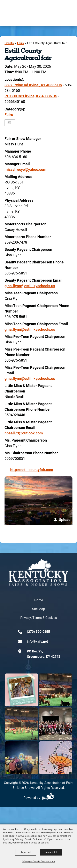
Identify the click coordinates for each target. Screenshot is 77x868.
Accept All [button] (51, 852)
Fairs (20, 43)
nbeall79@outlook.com (24, 433)
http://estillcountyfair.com (32, 470)
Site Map (38, 609)
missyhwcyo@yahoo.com (25, 169)
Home (39, 600)
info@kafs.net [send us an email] (37, 641)
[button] (38, 500)
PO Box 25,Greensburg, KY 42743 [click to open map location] (44, 654)
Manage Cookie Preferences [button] (39, 861)
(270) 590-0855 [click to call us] (38, 631)
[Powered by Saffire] (48, 796)
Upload (65, 519)
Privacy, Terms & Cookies (39, 618)
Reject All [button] (26, 852)
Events (9, 43)
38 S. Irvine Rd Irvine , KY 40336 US (33, 85)
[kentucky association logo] (39, 572)
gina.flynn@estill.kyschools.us (30, 286)
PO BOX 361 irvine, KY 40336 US (31, 96)
